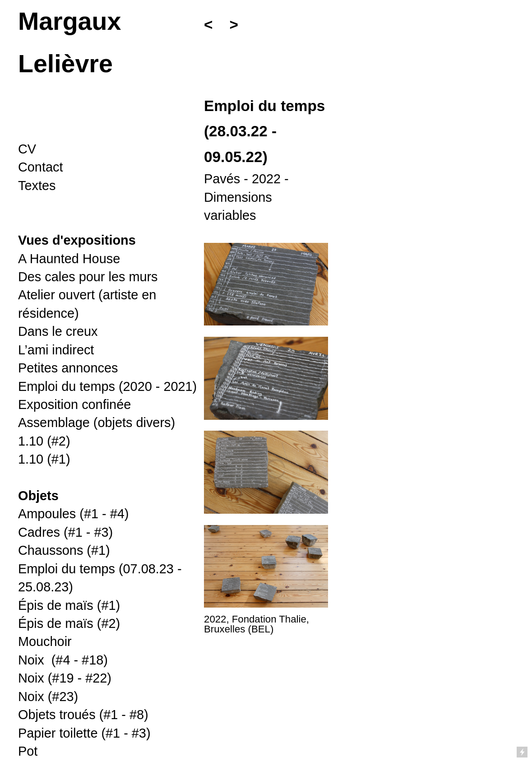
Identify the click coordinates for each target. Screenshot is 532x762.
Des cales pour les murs (88, 277)
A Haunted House (69, 259)
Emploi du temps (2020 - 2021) (107, 386)
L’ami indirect (56, 350)
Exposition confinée (74, 404)
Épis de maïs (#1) (69, 605)
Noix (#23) (48, 697)
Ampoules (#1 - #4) (73, 514)
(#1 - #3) (84, 733)
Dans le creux (58, 331)
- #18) (63, 660)
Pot (28, 751)
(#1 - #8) (83, 715)
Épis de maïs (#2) (69, 623)
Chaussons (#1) (64, 550)
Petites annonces (68, 368)
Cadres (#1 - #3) (65, 532)
